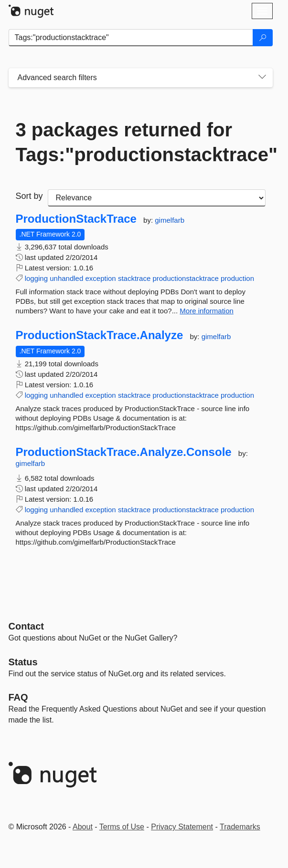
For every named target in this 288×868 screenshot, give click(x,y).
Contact (26, 626)
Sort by (29, 196)
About (83, 827)
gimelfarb (170, 220)
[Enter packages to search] (131, 38)
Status (23, 662)
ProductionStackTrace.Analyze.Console (124, 452)
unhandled (66, 278)
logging (36, 278)
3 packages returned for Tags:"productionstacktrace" (141, 142)
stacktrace (134, 278)
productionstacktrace (185, 278)
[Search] (263, 38)
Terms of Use (122, 827)
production (237, 278)
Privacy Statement (182, 827)
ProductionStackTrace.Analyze (100, 335)
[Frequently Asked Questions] (18, 697)
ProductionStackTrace (76, 219)
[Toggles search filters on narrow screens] (262, 78)
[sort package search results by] (157, 198)
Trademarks (240, 827)
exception (100, 278)
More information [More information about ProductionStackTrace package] (207, 311)
